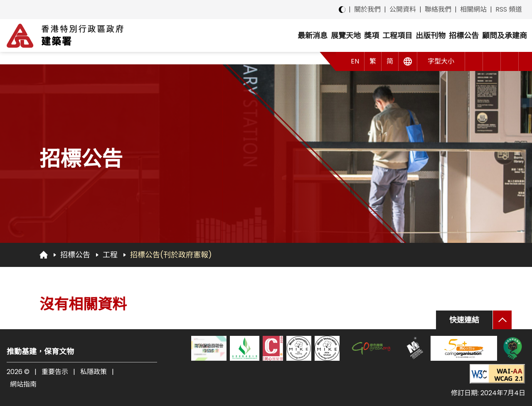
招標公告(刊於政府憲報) (171, 255)
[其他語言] (408, 61)
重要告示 (55, 372)
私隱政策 (94, 372)
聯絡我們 (438, 9)
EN (355, 61)
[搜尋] (510, 61)
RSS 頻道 (509, 9)
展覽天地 (346, 35)
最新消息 (313, 35)
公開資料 (403, 9)
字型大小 (441, 61)
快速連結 (464, 320)
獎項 (372, 35)
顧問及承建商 (505, 35)
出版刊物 (431, 35)
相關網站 (473, 9)
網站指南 (23, 384)
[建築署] (65, 35)
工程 (110, 255)
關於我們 (367, 9)
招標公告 (464, 35)
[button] (474, 61)
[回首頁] (44, 254)
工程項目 (397, 35)
